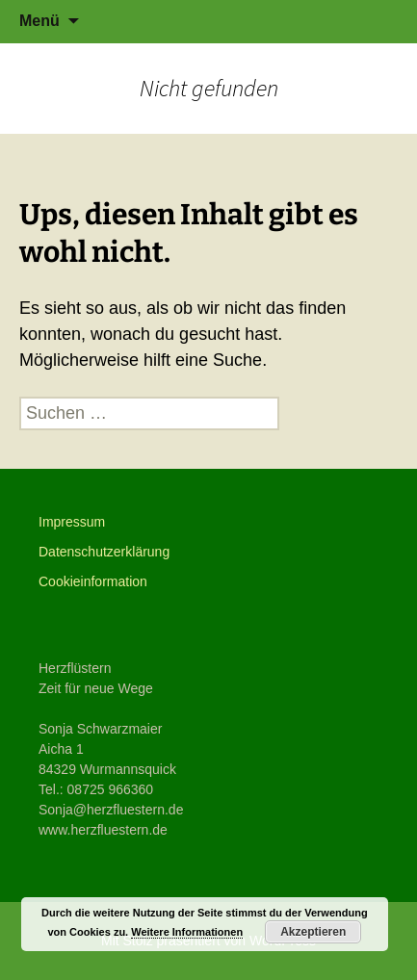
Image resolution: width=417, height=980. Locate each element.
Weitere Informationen (187, 932)
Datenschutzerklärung (104, 552)
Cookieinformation (93, 581)
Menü (39, 21)
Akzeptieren (313, 932)
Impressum (72, 522)
